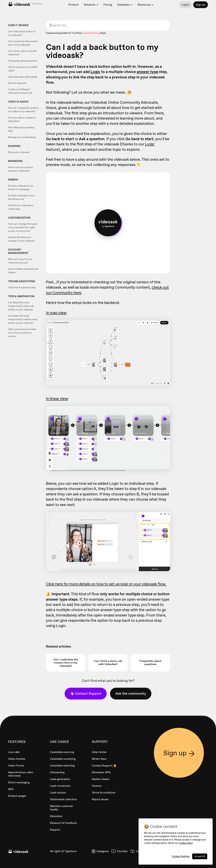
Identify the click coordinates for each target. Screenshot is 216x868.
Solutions (90, 5)
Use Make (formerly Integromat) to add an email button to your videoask (23, 319)
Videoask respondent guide (23, 77)
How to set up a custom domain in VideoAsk (21, 169)
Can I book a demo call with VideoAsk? (22, 53)
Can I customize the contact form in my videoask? (23, 43)
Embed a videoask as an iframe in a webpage (21, 187)
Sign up (201, 5)
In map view (56, 313)
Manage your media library (22, 137)
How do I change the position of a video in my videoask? (23, 110)
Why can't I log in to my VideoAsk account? (20, 261)
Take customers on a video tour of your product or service (22, 333)
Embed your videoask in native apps (21, 207)
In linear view (57, 399)
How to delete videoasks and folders (23, 271)
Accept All (200, 856)
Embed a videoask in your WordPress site (22, 197)
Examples (123, 5)
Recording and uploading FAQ (21, 129)
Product (73, 5)
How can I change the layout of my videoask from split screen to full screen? (23, 227)
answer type (147, 72)
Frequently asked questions (23, 61)
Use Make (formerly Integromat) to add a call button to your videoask (21, 306)
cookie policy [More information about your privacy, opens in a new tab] (186, 843)
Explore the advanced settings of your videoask (21, 239)
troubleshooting (91, 33)
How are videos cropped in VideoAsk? (22, 119)
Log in (185, 5)
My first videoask (17, 83)
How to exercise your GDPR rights (23, 69)
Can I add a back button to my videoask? (22, 33)
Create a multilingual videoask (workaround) (20, 91)
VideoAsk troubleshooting (22, 287)
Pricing (108, 5)
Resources (144, 5)
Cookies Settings (181, 856)
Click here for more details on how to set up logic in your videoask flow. (106, 584)
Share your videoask (19, 152)
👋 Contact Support (86, 693)
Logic (95, 72)
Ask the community (131, 693)
